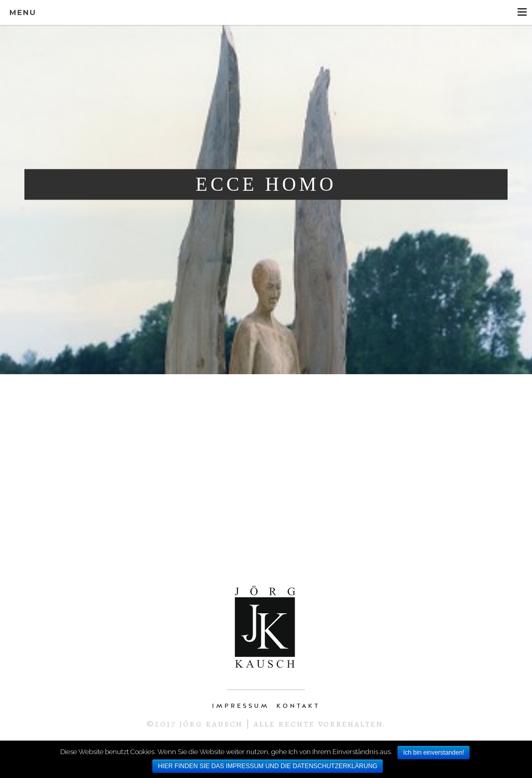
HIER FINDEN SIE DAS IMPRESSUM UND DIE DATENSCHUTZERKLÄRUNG (268, 766)
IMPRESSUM (241, 706)
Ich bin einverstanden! (434, 753)
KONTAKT (298, 706)
